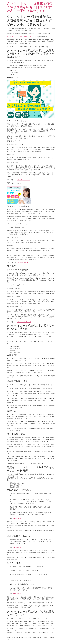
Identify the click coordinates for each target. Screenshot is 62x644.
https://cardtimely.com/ (24, 322)
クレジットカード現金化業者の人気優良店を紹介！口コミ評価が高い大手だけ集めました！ (30, 7)
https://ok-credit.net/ (23, 262)
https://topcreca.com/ (23, 180)
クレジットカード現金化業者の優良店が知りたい (21, 37)
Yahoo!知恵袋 (17, 519)
